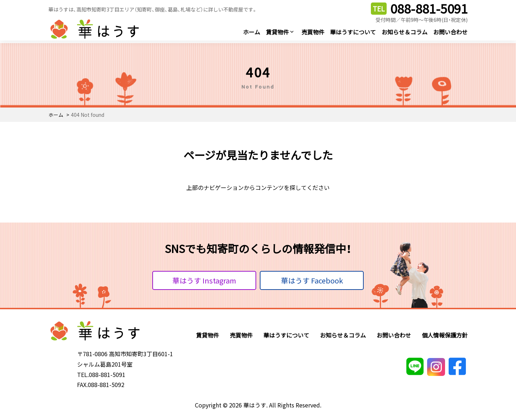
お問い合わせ (450, 32)
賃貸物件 (277, 32)
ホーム (252, 32)
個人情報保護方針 (445, 335)
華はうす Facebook (312, 280)
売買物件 (313, 32)
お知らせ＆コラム (405, 32)
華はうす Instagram (204, 280)
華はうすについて (353, 32)
